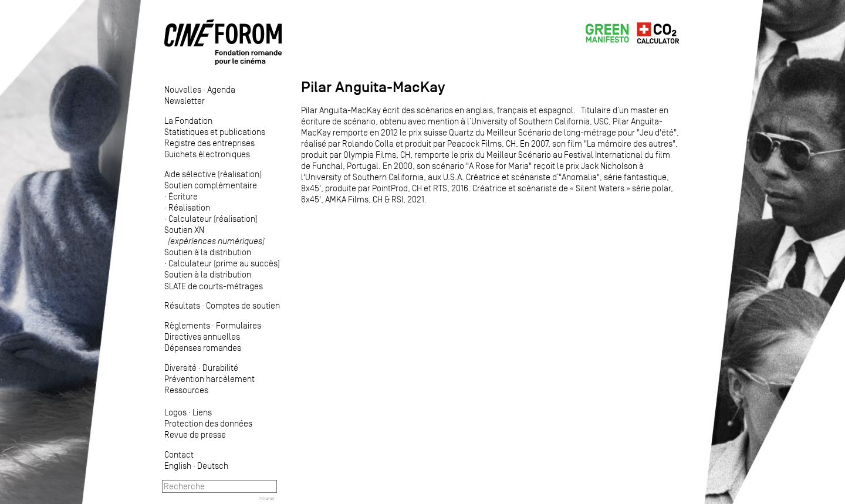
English (178, 466)
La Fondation (188, 121)
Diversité (180, 368)
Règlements (187, 325)
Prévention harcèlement (209, 379)
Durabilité (220, 368)
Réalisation (189, 207)
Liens (202, 412)
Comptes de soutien (243, 305)
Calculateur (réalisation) (213, 219)
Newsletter (185, 101)
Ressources (186, 390)
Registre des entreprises (209, 143)
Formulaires (239, 325)
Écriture (183, 196)
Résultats (182, 305)
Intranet (267, 498)
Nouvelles (183, 89)
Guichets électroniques (207, 154)
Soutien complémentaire (211, 185)
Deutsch (213, 466)
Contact (179, 454)
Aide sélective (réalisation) (213, 174)
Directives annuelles (202, 336)
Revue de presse (195, 434)
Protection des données (208, 423)
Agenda (221, 89)
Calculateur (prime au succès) (224, 263)
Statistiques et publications (215, 132)
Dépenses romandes (203, 348)
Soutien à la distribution (208, 252)
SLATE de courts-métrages (214, 286)
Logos (175, 412)
